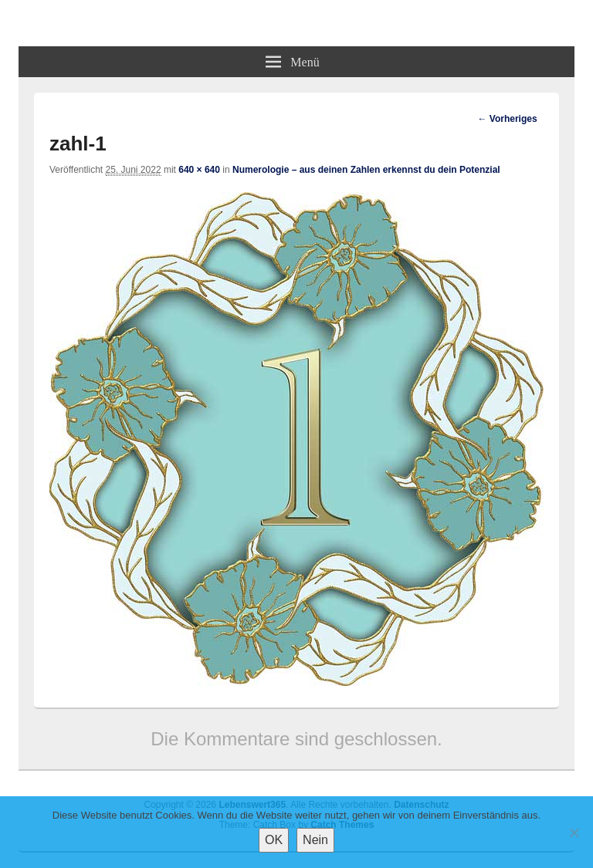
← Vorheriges (507, 119)
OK (274, 840)
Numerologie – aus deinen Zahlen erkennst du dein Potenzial (366, 170)
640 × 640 (199, 170)
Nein (315, 840)
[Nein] (574, 833)
